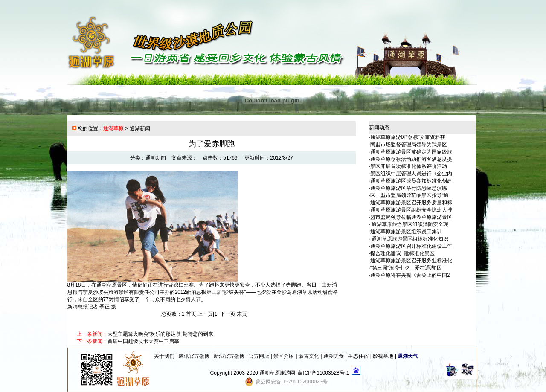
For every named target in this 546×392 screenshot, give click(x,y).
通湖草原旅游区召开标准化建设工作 (411, 246)
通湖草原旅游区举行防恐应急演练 (409, 188)
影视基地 (383, 356)
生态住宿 (358, 356)
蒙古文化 (309, 356)
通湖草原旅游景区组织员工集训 (406, 232)
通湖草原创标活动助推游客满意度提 (411, 159)
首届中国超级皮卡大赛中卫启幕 (143, 341)
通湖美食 (334, 356)
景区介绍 (284, 356)
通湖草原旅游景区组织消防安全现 (409, 224)
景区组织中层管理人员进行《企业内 (411, 174)
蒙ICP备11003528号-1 (323, 373)
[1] (216, 314)
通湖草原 (113, 128)
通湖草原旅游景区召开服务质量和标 (411, 203)
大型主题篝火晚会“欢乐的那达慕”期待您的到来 (160, 334)
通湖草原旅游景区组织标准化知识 (409, 239)
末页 (242, 314)
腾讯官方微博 (194, 356)
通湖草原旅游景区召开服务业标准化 (411, 261)
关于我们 (164, 356)
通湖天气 (408, 356)
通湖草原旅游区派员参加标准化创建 (411, 181)
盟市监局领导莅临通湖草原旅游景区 (411, 217)
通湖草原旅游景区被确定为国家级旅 (411, 152)
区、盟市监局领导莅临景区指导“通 (409, 195)
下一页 (228, 314)
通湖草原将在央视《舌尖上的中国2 (410, 275)
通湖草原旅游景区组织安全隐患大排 (411, 210)
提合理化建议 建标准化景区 (402, 253)
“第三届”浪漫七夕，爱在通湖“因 (406, 268)
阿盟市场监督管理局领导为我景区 (409, 145)
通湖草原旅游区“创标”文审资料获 (408, 137)
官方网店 (259, 356)
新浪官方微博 (229, 356)
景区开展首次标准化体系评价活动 (409, 166)
